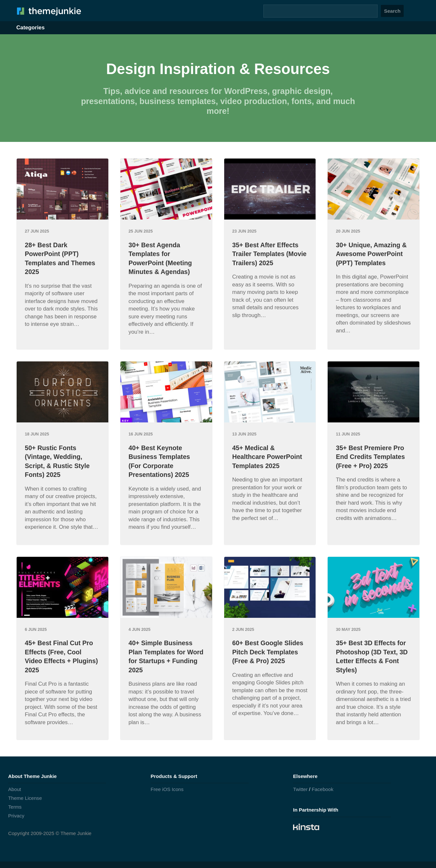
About (15, 789)
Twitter (300, 789)
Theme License (25, 798)
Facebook (322, 789)
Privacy (16, 816)
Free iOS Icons (167, 789)
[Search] (320, 11)
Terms (15, 807)
